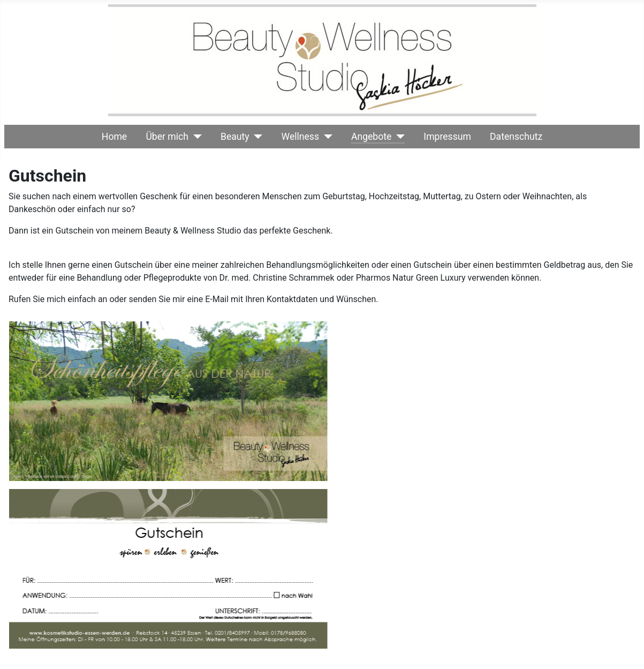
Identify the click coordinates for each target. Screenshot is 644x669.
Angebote (371, 137)
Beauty (235, 137)
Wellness (300, 137)
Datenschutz (516, 137)
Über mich (167, 137)
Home (114, 137)
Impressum (447, 137)
